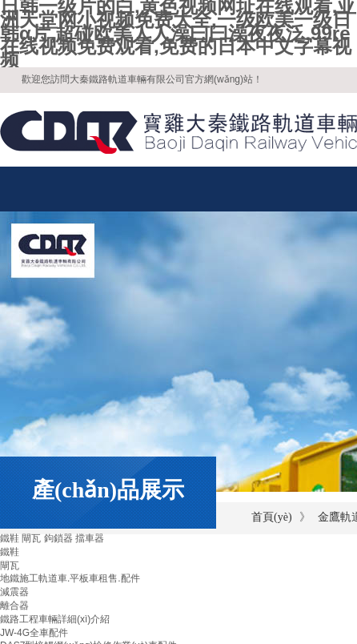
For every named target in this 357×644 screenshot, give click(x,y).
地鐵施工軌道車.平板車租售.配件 (70, 578)
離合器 (14, 606)
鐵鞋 (10, 552)
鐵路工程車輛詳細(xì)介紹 (55, 619)
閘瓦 (10, 566)
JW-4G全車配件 (34, 633)
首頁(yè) (272, 517)
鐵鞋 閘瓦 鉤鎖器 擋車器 (52, 538)
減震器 (14, 592)
